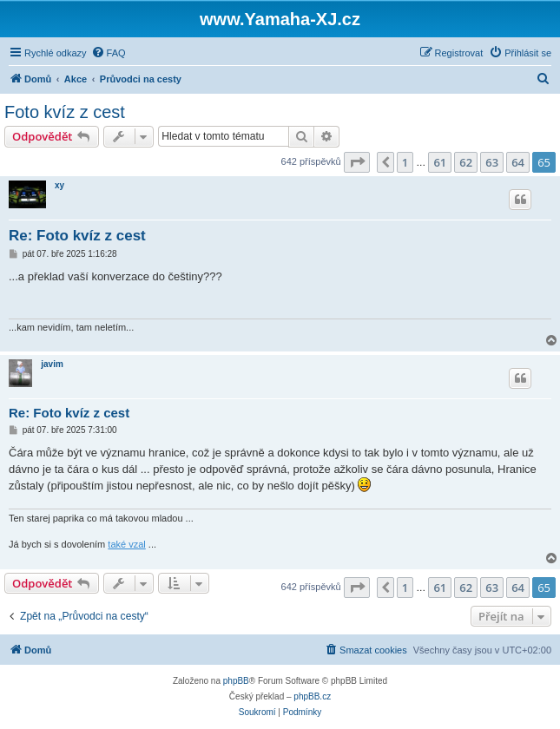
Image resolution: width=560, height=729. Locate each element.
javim (52, 364)
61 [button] (440, 162)
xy (59, 185)
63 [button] (492, 162)
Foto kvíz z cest (65, 112)
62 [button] (466, 162)
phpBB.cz (312, 696)
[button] (357, 162)
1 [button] (405, 162)
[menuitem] (109, 53)
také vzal (126, 544)
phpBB (236, 681)
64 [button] (518, 162)
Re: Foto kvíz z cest (77, 236)
